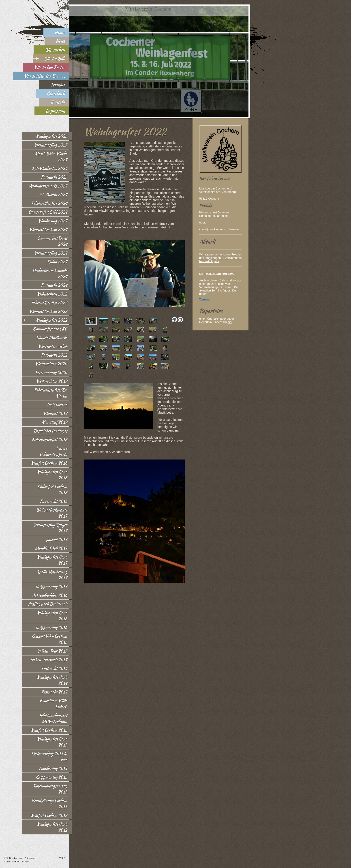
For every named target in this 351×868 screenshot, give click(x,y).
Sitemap (29, 858)
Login (62, 857)
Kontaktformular (210, 216)
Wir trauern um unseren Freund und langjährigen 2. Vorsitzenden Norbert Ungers (220, 258)
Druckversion (14, 858)
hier (230, 322)
